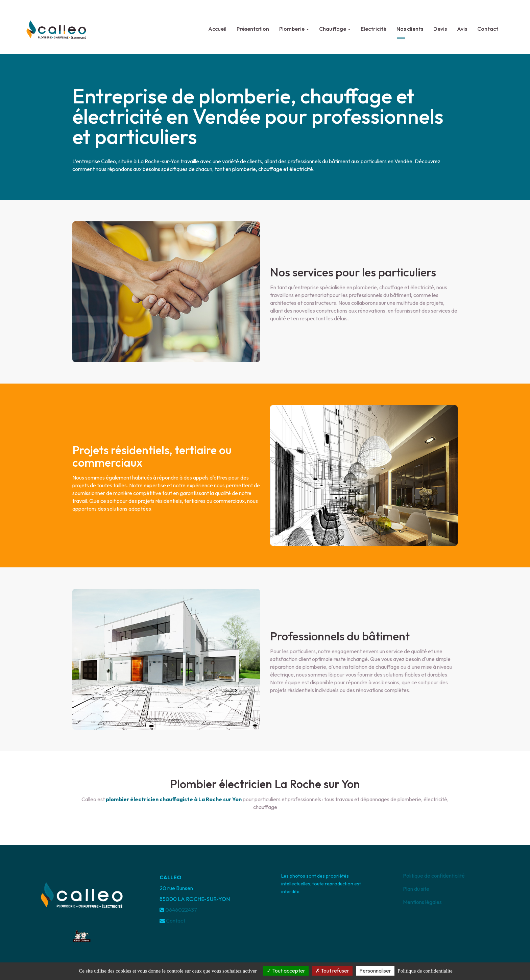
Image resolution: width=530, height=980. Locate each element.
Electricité (374, 26)
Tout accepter (286, 971)
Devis (440, 26)
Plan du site (416, 889)
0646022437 (181, 910)
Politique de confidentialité (434, 876)
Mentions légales (422, 902)
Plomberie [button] (294, 26)
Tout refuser (332, 971)
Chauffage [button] (335, 26)
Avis (462, 26)
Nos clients (410, 26)
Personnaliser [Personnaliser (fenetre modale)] (375, 971)
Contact (488, 26)
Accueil (217, 26)
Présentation (253, 26)
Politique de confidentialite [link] (425, 971)
